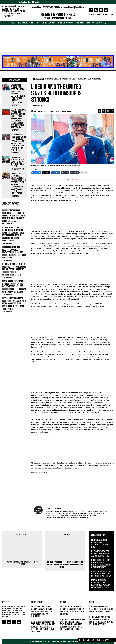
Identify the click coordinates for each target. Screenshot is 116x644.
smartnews (42, 111)
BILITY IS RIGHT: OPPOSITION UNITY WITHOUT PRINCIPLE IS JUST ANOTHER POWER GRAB (100, 554)
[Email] (65, 173)
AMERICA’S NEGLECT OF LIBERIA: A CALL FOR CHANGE (22, 546)
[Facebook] (36, 173)
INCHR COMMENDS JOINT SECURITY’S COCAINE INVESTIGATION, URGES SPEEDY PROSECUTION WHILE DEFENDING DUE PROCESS (14, 252)
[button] (105, 23)
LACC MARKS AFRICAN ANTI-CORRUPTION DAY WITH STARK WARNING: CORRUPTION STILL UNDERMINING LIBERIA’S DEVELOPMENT (18, 94)
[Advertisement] (58, 39)
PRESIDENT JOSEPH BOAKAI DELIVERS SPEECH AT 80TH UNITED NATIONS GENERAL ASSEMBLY (101, 609)
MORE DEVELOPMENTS (18, 169)
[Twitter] (46, 173)
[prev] (108, 79)
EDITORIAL (5, 19)
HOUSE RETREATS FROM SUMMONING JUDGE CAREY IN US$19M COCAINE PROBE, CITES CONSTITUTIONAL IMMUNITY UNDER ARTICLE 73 (18, 142)
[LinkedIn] (56, 173)
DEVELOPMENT (16, 153)
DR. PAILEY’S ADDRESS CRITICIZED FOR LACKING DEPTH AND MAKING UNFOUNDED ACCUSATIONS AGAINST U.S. (65, 550)
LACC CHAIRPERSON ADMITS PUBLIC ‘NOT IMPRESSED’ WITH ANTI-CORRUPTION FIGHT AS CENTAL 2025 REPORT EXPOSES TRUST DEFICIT (14, 304)
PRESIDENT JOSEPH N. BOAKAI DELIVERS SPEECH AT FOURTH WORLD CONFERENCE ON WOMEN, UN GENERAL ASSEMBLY (101, 621)
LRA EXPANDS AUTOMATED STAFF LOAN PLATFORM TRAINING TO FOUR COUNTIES (18, 162)
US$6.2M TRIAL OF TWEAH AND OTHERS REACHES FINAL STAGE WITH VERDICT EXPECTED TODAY (101, 574)
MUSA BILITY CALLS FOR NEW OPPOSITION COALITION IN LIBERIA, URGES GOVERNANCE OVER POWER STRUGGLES (72, 610)
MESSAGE (92, 614)
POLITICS (63, 616)
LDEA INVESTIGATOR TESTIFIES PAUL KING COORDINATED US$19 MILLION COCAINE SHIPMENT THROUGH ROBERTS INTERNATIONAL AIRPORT (14, 269)
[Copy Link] (75, 173)
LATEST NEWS (15, 105)
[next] (111, 79)
